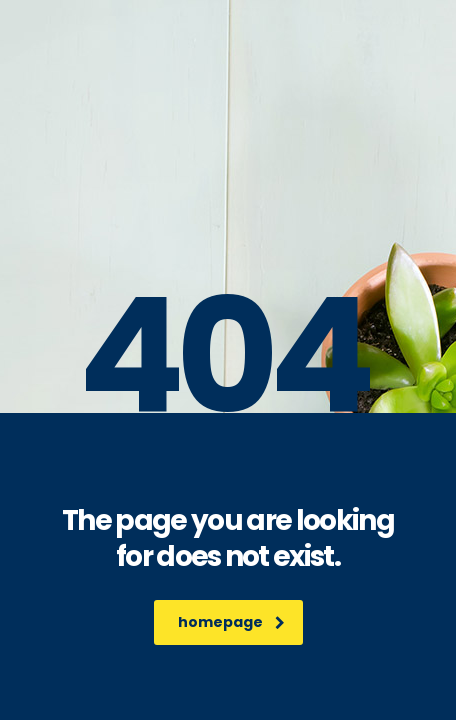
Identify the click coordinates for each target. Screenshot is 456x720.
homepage (231, 622)
